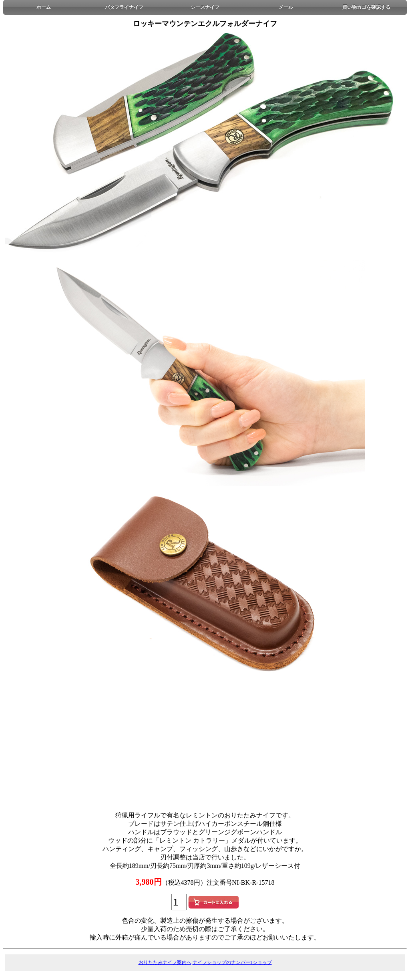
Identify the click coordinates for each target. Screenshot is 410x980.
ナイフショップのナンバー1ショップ (232, 962)
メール (286, 7)
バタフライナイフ (124, 7)
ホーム (44, 7)
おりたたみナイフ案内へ (165, 962)
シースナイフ (205, 7)
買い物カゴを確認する (366, 7)
